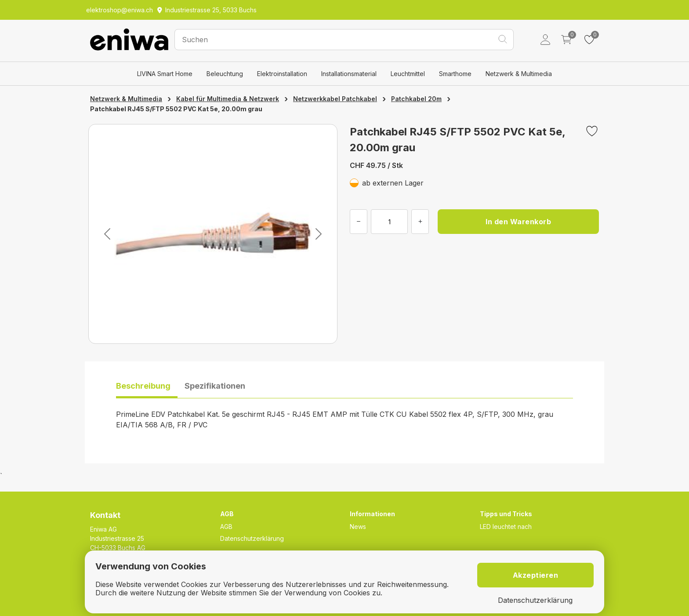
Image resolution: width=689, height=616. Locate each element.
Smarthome (455, 74)
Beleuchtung (225, 74)
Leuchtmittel (408, 74)
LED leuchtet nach (506, 527)
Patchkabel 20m (416, 99)
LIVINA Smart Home (165, 74)
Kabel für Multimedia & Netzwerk (228, 99)
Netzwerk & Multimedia (519, 74)
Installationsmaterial (349, 74)
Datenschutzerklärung (252, 538)
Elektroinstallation (282, 74)
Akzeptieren (536, 575)
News (358, 527)
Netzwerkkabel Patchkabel (335, 99)
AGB (226, 527)
